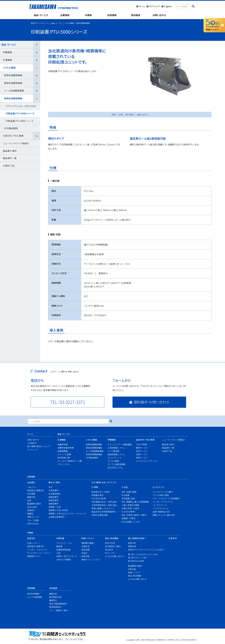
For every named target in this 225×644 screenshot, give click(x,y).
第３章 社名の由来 (136, 561)
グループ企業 (33, 520)
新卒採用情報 (33, 594)
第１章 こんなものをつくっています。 (143, 554)
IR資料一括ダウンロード (66, 556)
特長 (114, 115)
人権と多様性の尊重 (130, 505)
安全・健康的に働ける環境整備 (134, 502)
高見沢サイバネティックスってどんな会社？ (144, 550)
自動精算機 (63, 451)
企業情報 (31, 477)
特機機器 (7, 52)
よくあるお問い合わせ (113, 556)
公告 (58, 553)
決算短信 (85, 546)
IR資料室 (60, 538)
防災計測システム (115, 468)
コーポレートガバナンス (163, 502)
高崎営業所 (54, 504)
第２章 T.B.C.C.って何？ (138, 558)
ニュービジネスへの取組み (16, 143)
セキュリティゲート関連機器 (118, 444)
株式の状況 (110, 543)
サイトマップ (32, 450)
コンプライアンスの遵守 (163, 492)
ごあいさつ (32, 487)
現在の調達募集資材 (58, 604)
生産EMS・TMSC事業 (13, 136)
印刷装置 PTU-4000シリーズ (20, 121)
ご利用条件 (32, 443)
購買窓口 (53, 600)
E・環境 (95, 487)
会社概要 (31, 494)
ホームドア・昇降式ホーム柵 (68, 461)
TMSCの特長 (141, 444)
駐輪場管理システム (116, 454)
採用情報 (31, 588)
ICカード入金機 (64, 454)
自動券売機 (63, 444)
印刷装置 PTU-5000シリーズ (20, 113)
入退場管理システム (116, 448)
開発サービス (142, 448)
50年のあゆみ (33, 524)
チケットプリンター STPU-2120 (21, 106)
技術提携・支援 (128, 498)
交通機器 (7, 60)
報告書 (59, 546)
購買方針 (53, 594)
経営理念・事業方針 (35, 490)
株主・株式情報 (112, 538)
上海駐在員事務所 (57, 517)
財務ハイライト (88, 538)
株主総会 (109, 550)
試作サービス (142, 451)
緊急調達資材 (55, 607)
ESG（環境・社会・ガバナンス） (104, 482)
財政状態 (85, 556)
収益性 (84, 553)
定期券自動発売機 (66, 448)
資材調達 (53, 588)
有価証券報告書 (63, 550)
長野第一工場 (55, 507)
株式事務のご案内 (113, 546)
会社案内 (31, 482)
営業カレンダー (34, 517)
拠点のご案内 (54, 482)
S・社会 (125, 487)
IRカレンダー (110, 553)
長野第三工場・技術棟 (58, 510)
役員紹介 (31, 510)
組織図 (30, 514)
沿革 (29, 500)
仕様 (121, 115)
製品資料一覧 (10, 158)
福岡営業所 (54, 497)
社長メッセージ (34, 543)
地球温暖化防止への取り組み (103, 502)
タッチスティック (115, 458)
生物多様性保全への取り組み (103, 505)
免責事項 (172, 538)
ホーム (30, 434)
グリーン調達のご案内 (58, 610)
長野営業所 (54, 500)
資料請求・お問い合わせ (151, 402)
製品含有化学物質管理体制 (103, 512)
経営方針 (31, 538)
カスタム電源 (113, 461)
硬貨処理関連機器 (13, 83)
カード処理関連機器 (14, 91)
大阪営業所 (54, 490)
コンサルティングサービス (146, 461)
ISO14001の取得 (99, 498)
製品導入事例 (10, 151)
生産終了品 (9, 166)
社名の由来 (32, 507)
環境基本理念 (98, 495)
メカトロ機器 (9, 68)
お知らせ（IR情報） (64, 560)
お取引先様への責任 (130, 508)
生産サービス (142, 454)
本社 (51, 487)
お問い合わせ (142, 115)
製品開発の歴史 (34, 504)
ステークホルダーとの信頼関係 (165, 498)
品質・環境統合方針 (161, 512)
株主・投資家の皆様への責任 (134, 515)
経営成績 (85, 550)
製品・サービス (9, 45)
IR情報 (30, 533)
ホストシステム (64, 464)
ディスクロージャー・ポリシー (38, 553)
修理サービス (142, 458)
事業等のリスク (34, 556)
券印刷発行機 (64, 458)
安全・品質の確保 (129, 492)
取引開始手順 (55, 597)
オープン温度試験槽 (116, 464)
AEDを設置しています (131, 522)
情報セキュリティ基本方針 (164, 515)
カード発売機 (113, 451)
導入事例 (130, 115)
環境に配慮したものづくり (103, 508)
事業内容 (31, 497)
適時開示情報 (87, 543)
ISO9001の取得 (128, 512)
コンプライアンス (160, 505)
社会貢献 (126, 495)
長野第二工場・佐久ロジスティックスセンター (66, 514)
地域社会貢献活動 (100, 515)
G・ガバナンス (158, 487)
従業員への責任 (128, 518)
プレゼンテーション (64, 543)
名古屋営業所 (55, 494)
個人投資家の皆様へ (137, 538)
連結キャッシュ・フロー (90, 560)
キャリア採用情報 (34, 597)
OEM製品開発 (11, 128)
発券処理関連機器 (13, 98)
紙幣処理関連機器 (13, 75)
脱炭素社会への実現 (101, 492)
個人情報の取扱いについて (38, 446)
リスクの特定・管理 (161, 495)
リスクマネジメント (161, 508)
